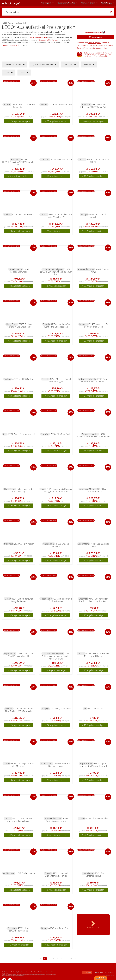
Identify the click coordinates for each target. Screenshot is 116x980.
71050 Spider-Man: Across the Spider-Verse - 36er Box (56, 656)
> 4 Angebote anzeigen (93, 121)
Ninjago (84, 214)
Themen (88, 3)
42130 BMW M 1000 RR (23, 214)
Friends (46, 324)
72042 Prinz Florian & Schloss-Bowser (60, 600)
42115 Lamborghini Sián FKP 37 (98, 161)
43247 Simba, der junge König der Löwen (22, 600)
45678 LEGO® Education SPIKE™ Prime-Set (93, 106)
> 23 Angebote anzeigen (93, 615)
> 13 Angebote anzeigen (56, 506)
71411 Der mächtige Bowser (99, 545)
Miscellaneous (16, 269)
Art (85, 709)
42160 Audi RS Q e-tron (23, 379)
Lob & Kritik (101, 978)
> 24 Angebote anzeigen (56, 231)
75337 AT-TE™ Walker (24, 544)
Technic (7, 105)
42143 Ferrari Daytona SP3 (60, 105)
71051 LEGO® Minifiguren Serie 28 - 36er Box (56, 272)
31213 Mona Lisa (95, 709)
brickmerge (87, 972)
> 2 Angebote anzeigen (19, 945)
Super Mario (84, 544)
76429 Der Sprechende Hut (95, 875)
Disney (8, 599)
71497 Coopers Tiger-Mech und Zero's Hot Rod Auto (94, 600)
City (5, 434)
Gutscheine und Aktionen (13, 45)
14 (71, 959)
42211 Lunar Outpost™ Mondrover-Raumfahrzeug (20, 820)
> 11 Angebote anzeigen (93, 506)
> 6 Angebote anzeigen (56, 670)
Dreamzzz (84, 324)
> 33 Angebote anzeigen (93, 231)
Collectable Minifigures (53, 269)
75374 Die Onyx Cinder (61, 434)
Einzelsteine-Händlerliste (48, 40)
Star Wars (45, 160)
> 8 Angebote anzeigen (56, 286)
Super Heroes (86, 764)
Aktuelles (66, 3)
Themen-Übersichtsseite (38, 37)
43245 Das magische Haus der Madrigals (23, 765)
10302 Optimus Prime (100, 271)
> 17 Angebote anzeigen (56, 451)
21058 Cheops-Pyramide (61, 545)
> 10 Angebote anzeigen (93, 176)
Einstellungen (106, 3)
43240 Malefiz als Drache (60, 928)
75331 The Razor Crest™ (61, 160)
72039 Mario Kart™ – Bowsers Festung (60, 765)
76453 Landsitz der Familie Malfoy (23, 490)
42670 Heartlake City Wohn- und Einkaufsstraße (57, 325)
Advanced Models (86, 269)
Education (86, 105)
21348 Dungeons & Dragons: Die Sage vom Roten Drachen (57, 490)
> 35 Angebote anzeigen (56, 835)
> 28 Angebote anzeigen (19, 231)
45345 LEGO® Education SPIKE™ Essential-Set (19, 162)
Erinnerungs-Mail (95, 43)
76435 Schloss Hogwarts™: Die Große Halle (19, 325)
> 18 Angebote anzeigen (56, 341)
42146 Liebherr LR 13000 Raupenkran (23, 106)
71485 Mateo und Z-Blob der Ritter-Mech (96, 325)
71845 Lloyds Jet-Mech (60, 709)
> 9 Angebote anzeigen (56, 890)
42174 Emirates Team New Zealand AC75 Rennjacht (19, 710)
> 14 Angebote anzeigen (56, 396)
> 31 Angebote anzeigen (19, 341)
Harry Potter (12, 324)
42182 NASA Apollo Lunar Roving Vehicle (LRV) (59, 216)
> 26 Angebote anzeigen (19, 451)
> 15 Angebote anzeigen (93, 451)
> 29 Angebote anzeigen (93, 286)
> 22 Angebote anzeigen (19, 286)
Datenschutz (98, 972)
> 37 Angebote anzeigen (19, 615)
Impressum (109, 972)
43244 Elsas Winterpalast (97, 818)
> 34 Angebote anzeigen (56, 615)
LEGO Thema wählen (13, 64)
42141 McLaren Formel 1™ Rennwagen (60, 380)
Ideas (43, 489)
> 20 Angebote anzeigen (93, 341)
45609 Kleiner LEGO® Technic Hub (20, 929)
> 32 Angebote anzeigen (19, 560)
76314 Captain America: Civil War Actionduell (93, 765)
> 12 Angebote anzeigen (19, 121)
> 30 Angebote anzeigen (56, 121)
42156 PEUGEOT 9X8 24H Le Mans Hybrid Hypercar (95, 655)
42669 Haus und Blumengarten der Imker (56, 875)
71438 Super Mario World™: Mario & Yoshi (21, 655)
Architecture (49, 544)
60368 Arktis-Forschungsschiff (21, 434)
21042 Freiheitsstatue (25, 873)
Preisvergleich (46, 3)
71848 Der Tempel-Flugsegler (97, 216)
